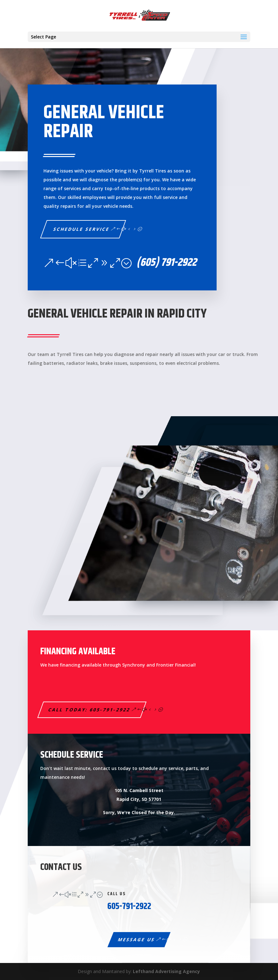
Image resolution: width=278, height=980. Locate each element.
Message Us (136, 939)
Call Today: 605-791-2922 (90, 710)
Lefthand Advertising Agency (166, 971)
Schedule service (82, 229)
